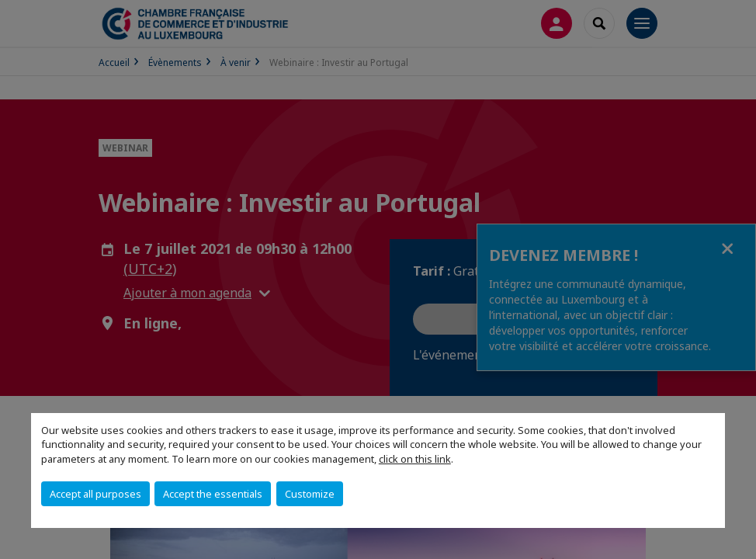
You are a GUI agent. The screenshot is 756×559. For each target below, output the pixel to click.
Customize (310, 494)
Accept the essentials (213, 494)
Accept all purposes (95, 494)
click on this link (415, 459)
